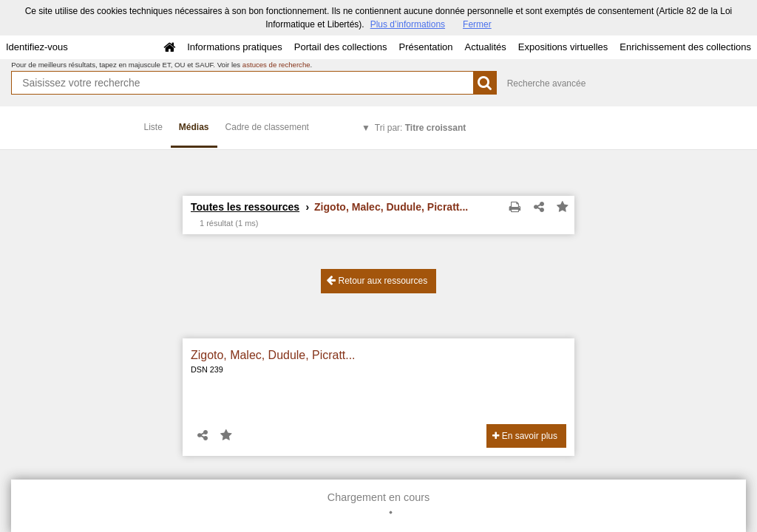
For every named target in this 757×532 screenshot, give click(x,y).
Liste (153, 127)
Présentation (425, 47)
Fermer (477, 24)
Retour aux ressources (377, 280)
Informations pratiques (235, 47)
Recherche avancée (547, 83)
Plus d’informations (408, 24)
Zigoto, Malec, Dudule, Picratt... (273, 355)
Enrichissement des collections (685, 47)
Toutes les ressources (245, 207)
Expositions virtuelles (563, 47)
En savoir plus (525, 436)
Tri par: (420, 128)
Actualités (485, 47)
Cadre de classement (267, 127)
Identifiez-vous (37, 47)
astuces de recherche (276, 65)
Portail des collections (341, 47)
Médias (194, 127)
